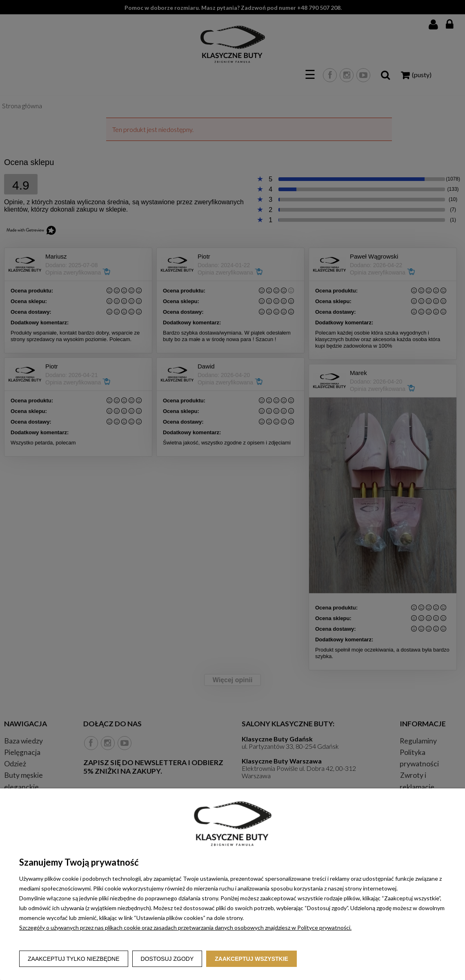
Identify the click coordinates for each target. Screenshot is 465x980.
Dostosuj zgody (167, 959)
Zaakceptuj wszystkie (251, 959)
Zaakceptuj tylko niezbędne (74, 959)
